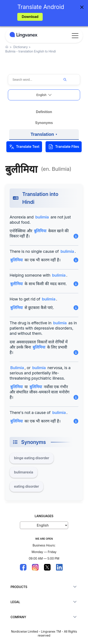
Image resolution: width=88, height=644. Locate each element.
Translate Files (64, 147)
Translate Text (24, 147)
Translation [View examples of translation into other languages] (44, 136)
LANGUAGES (44, 516)
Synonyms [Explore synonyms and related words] (44, 123)
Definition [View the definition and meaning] (44, 112)
